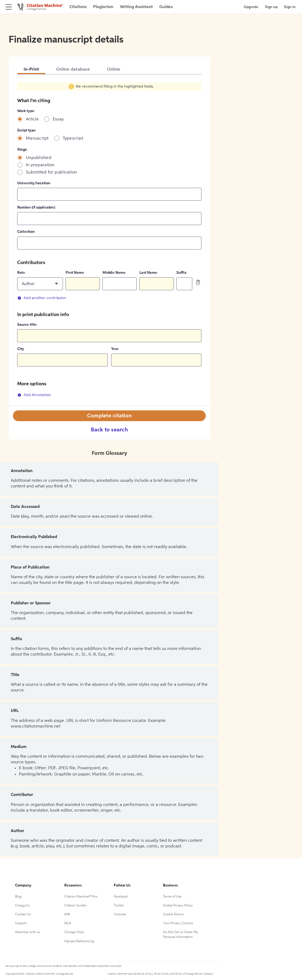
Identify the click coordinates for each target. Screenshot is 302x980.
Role (21, 273)
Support (21, 923)
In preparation (40, 165)
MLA (68, 923)
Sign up (271, 7)
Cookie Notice (173, 915)
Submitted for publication (51, 172)
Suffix (181, 273)
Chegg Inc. (23, 906)
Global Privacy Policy (178, 906)
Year (115, 349)
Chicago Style (74, 932)
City (21, 349)
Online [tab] (114, 70)
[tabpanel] (109, 243)
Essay (58, 119)
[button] (40, 284)
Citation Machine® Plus (81, 897)
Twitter (119, 906)
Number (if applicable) (36, 207)
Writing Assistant (136, 7)
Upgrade (251, 7)
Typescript (73, 138)
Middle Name (114, 273)
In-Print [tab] (31, 70)
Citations (78, 7)
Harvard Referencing (79, 941)
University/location (34, 183)
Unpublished (39, 158)
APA (67, 915)
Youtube (120, 915)
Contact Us (23, 915)
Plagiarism (103, 7)
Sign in (290, 7)
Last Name (148, 273)
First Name (75, 273)
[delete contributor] (198, 282)
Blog (18, 897)
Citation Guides (75, 906)
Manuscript (37, 138)
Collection (26, 232)
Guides (166, 7)
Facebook (121, 897)
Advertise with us (28, 932)
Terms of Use (172, 897)
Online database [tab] (73, 70)
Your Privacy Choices (178, 923)
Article (32, 119)
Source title (27, 325)
